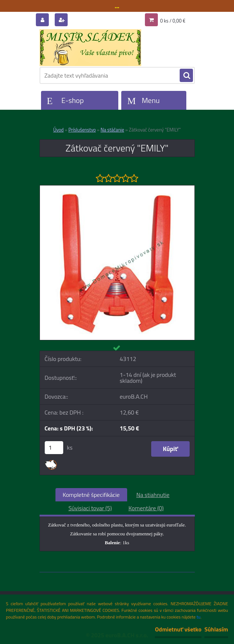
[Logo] (90, 48)
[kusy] (54, 448)
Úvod (58, 130)
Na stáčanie (112, 130)
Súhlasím (216, 629)
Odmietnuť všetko (178, 629)
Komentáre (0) (146, 508)
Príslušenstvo (82, 130)
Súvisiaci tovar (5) (90, 508)
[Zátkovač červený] (117, 188)
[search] (186, 76)
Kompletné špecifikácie (91, 495)
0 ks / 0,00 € (173, 21)
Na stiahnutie (153, 495)
